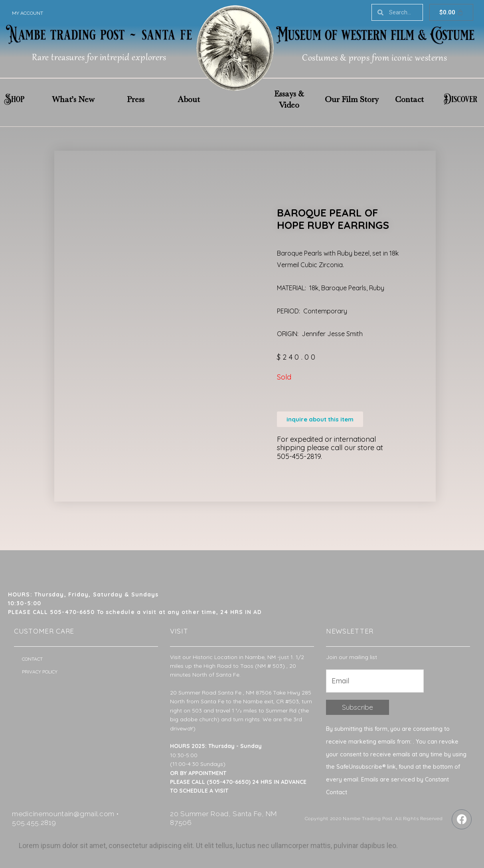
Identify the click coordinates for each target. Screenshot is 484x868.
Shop (14, 99)
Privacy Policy (40, 672)
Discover (460, 99)
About (189, 99)
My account (28, 13)
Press (136, 99)
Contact (409, 99)
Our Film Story (352, 99)
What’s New (73, 99)
